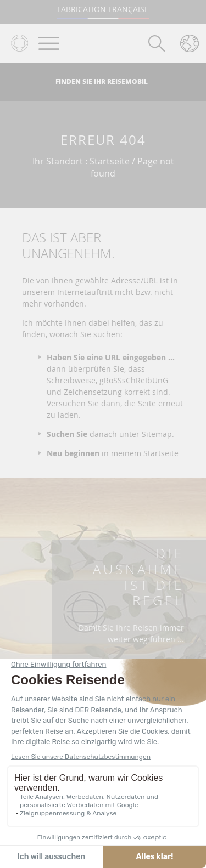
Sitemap (157, 434)
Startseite (161, 453)
